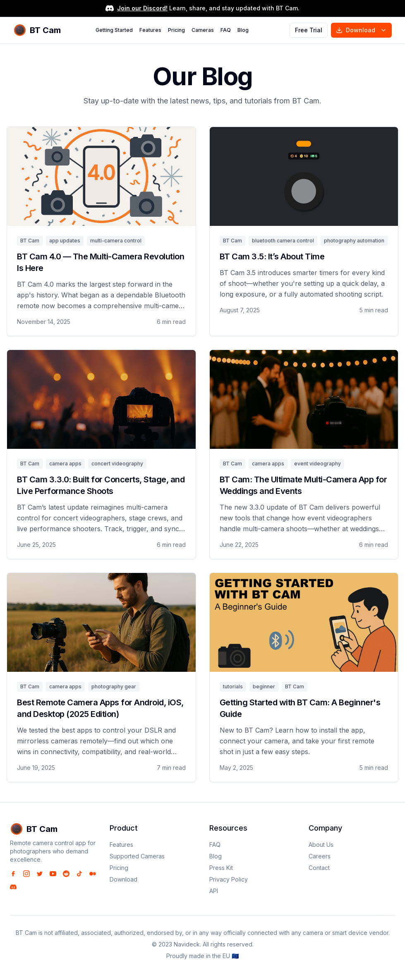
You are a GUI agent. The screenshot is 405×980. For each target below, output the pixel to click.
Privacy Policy (229, 879)
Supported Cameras (137, 856)
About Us (321, 845)
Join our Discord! (142, 8)
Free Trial (309, 30)
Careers (320, 856)
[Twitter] (40, 874)
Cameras (203, 30)
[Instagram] (26, 874)
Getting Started (114, 30)
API (214, 891)
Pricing (176, 30)
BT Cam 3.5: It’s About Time (272, 256)
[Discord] (13, 887)
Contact (319, 868)
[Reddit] (66, 874)
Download (361, 30)
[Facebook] (13, 874)
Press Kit (221, 868)
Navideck (187, 944)
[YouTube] (53, 874)
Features (150, 30)
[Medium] (93, 874)
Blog (243, 30)
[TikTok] (79, 874)
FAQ (226, 30)
